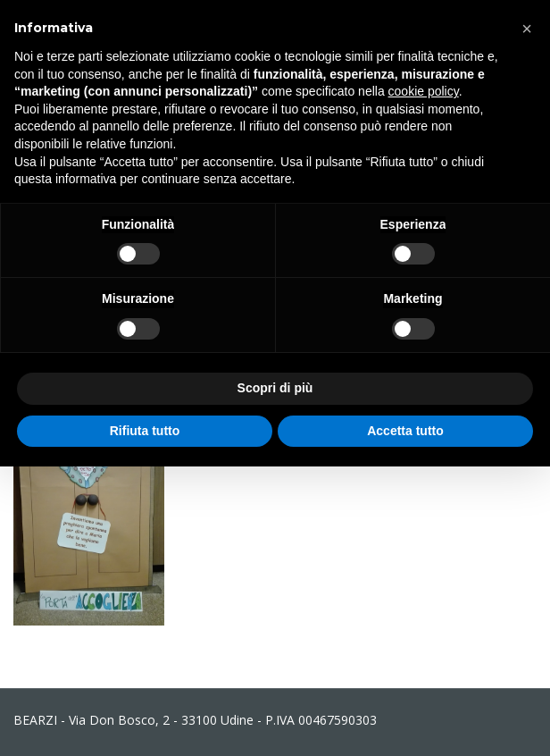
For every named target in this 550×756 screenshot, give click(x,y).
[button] (527, 29)
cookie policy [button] (424, 91)
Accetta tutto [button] (405, 431)
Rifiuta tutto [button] (145, 431)
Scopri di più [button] (275, 388)
